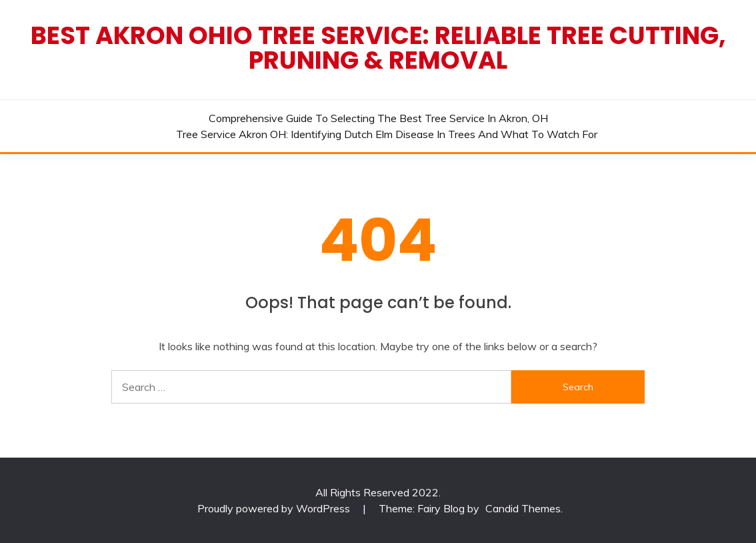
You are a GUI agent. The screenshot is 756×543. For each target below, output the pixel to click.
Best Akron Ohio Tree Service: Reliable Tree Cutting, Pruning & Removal (378, 48)
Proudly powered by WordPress (275, 508)
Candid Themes (523, 508)
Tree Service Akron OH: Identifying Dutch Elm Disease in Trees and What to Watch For (387, 134)
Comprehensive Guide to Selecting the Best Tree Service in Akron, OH (378, 118)
